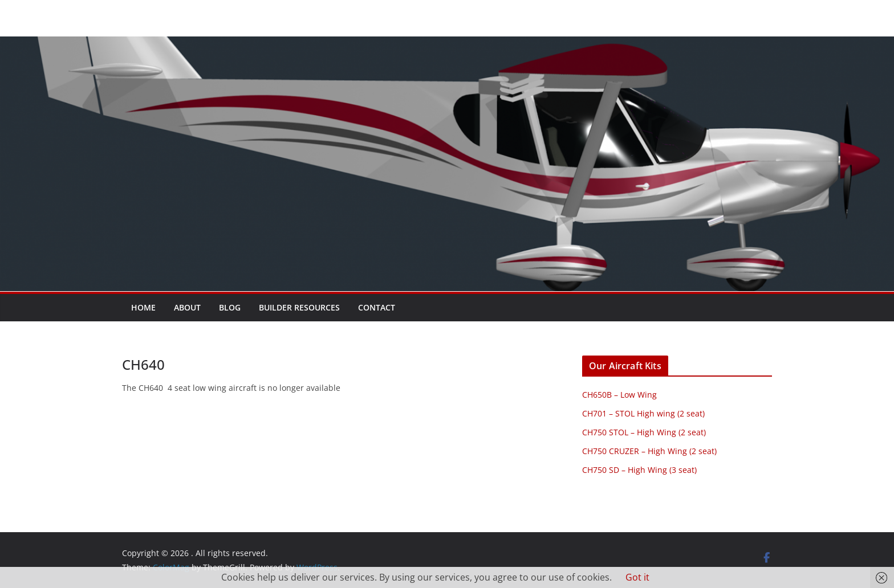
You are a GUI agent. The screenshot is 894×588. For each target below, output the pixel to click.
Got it (637, 577)
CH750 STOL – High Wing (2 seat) (644, 432)
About (187, 307)
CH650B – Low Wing (619, 395)
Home (143, 307)
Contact (377, 307)
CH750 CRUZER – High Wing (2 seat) (649, 451)
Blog (230, 307)
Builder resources (299, 307)
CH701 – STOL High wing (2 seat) (643, 413)
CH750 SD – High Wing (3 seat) (639, 470)
